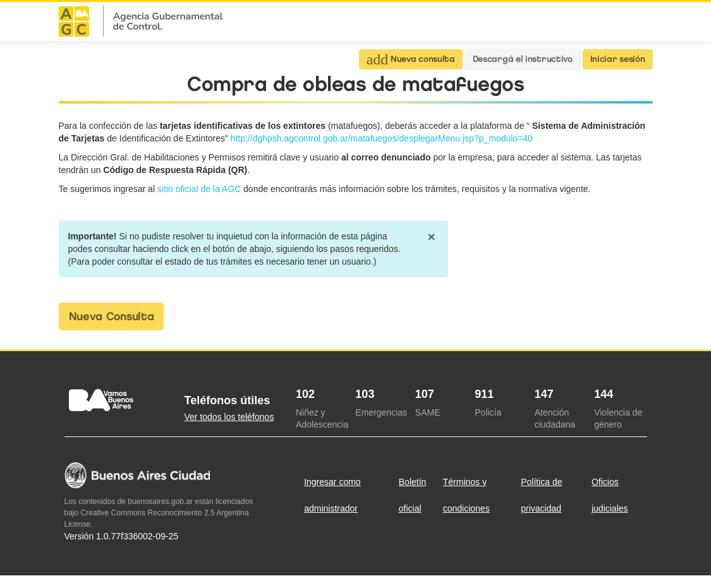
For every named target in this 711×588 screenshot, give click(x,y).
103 (365, 394)
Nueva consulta (411, 59)
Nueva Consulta (112, 316)
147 (544, 394)
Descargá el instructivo (523, 59)
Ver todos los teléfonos (229, 417)
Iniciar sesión (618, 59)
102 (305, 394)
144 (604, 394)
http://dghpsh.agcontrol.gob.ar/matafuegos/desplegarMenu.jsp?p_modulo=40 (382, 138)
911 (484, 394)
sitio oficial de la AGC (200, 189)
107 (425, 394)
